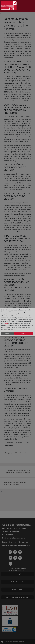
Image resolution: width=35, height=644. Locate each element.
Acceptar (24, 333)
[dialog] (17, 322)
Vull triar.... (8, 333)
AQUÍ (6, 324)
